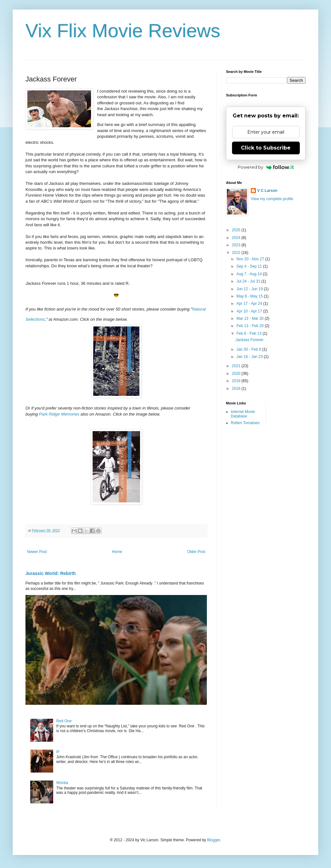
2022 (237, 253)
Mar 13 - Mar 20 (251, 318)
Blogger (214, 840)
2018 (237, 388)
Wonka (62, 783)
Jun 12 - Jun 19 (250, 289)
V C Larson (267, 191)
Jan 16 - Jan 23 (250, 357)
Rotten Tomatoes (245, 423)
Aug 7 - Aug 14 (250, 274)
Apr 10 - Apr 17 (250, 311)
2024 (237, 238)
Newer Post (37, 552)
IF (58, 752)
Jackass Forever (250, 340)
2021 (237, 366)
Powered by (266, 167)
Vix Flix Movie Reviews (123, 31)
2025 (237, 230)
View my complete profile (272, 199)
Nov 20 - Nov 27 (251, 259)
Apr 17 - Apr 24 (250, 304)
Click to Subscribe (266, 148)
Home (117, 552)
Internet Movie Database (243, 414)
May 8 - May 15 (250, 296)
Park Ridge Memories (59, 414)
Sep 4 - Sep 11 (250, 266)
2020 (237, 374)
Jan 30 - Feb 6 (249, 349)
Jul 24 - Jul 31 (249, 281)
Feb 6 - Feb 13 (250, 333)
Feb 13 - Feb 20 (251, 326)
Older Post (196, 552)
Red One (64, 721)
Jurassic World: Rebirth (51, 573)
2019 (237, 381)
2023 (237, 245)
